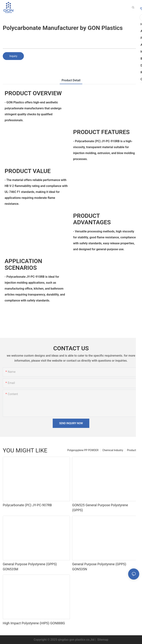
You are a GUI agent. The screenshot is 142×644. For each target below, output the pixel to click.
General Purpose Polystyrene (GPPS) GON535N (99, 567)
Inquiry (13, 56)
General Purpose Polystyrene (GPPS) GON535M (30, 567)
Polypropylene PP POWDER (83, 450)
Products (132, 450)
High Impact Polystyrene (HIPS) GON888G (34, 623)
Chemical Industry (113, 450)
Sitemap (102, 640)
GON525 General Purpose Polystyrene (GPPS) (100, 508)
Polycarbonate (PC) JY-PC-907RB (27, 505)
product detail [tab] (71, 80)
